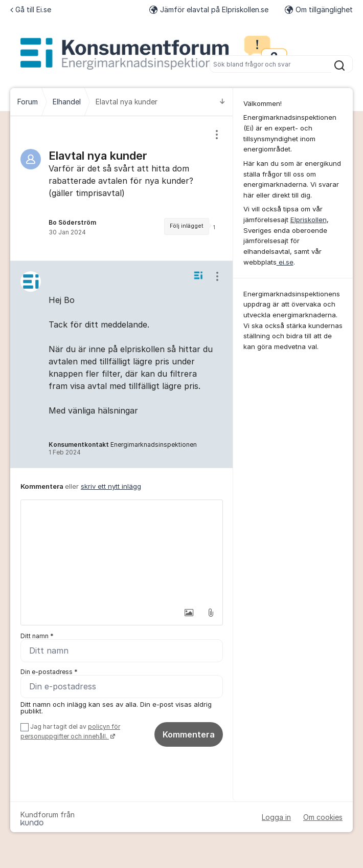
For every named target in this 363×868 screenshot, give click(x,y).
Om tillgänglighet (319, 9)
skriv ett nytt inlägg (111, 486)
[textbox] (122, 551)
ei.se (285, 262)
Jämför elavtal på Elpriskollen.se (209, 9)
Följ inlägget (187, 226)
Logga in (276, 817)
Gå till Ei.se (31, 9)
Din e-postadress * (49, 672)
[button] (189, 613)
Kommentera (189, 734)
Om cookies (323, 817)
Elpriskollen (309, 220)
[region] (122, 188)
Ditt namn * (37, 636)
